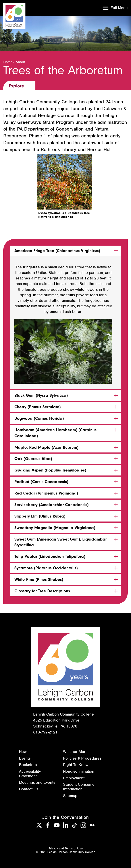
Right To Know (76, 765)
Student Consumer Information (79, 787)
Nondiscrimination (79, 771)
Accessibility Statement (30, 774)
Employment (74, 778)
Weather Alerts (76, 752)
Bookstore (28, 765)
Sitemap (70, 796)
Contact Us (29, 789)
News (24, 752)
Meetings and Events (37, 782)
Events (25, 758)
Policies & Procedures (82, 758)
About (20, 62)
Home (8, 62)
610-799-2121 (45, 732)
